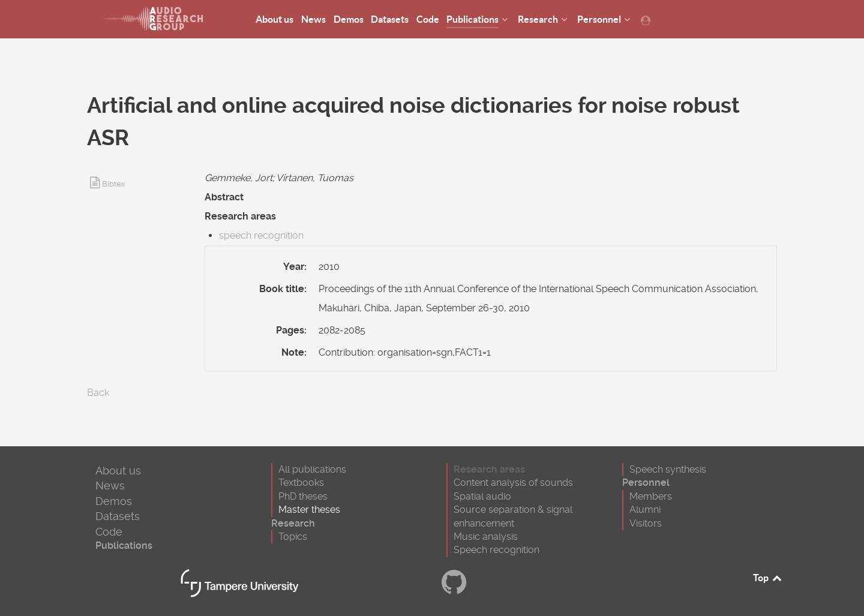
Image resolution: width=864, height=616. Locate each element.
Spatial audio (482, 496)
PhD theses (303, 496)
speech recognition (261, 235)
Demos (114, 501)
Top (768, 578)
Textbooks (301, 483)
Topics (293, 537)
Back (98, 393)
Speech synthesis (668, 469)
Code (109, 532)
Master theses (309, 510)
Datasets (118, 516)
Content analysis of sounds (513, 483)
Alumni (645, 510)
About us (118, 471)
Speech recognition (496, 550)
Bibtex (114, 184)
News (110, 486)
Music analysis (486, 537)
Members (651, 496)
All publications (312, 469)
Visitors (646, 523)
